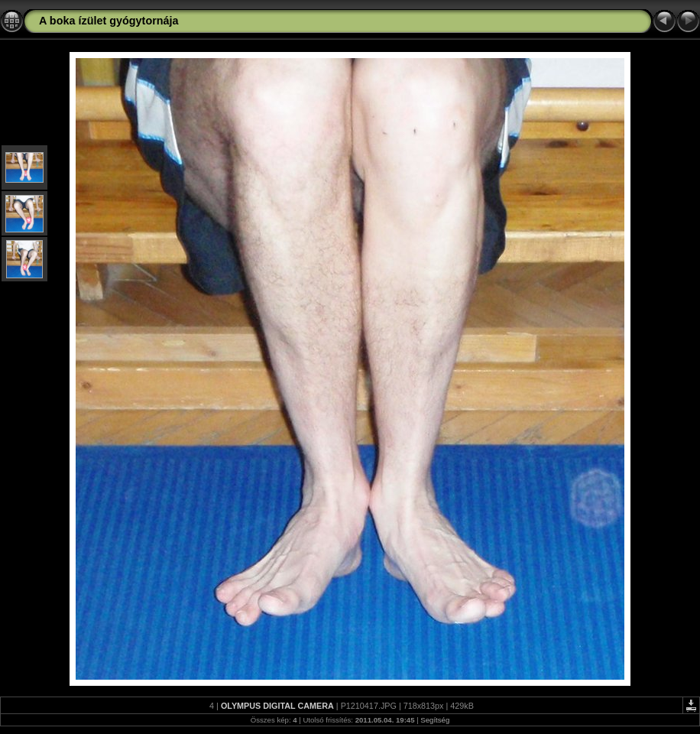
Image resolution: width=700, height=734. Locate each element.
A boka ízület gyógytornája (109, 21)
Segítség (435, 720)
